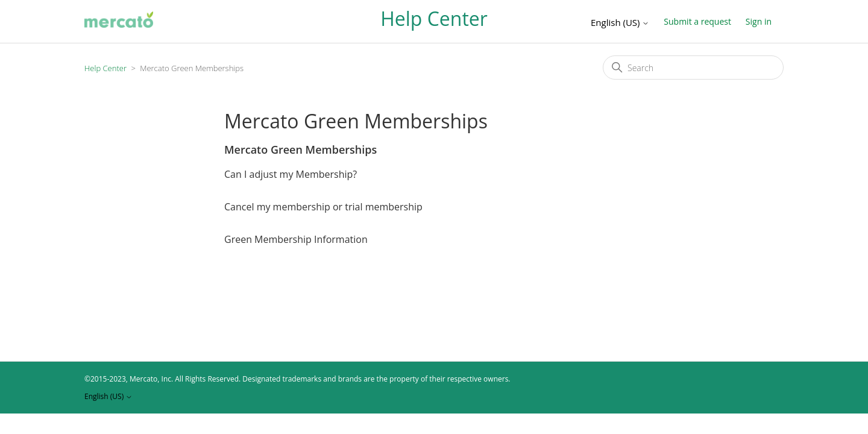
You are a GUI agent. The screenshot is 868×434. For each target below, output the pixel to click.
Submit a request (697, 21)
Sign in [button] (759, 21)
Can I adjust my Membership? (291, 174)
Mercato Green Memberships (300, 149)
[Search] (693, 68)
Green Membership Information (296, 239)
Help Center (105, 68)
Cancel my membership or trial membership (323, 207)
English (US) (620, 23)
